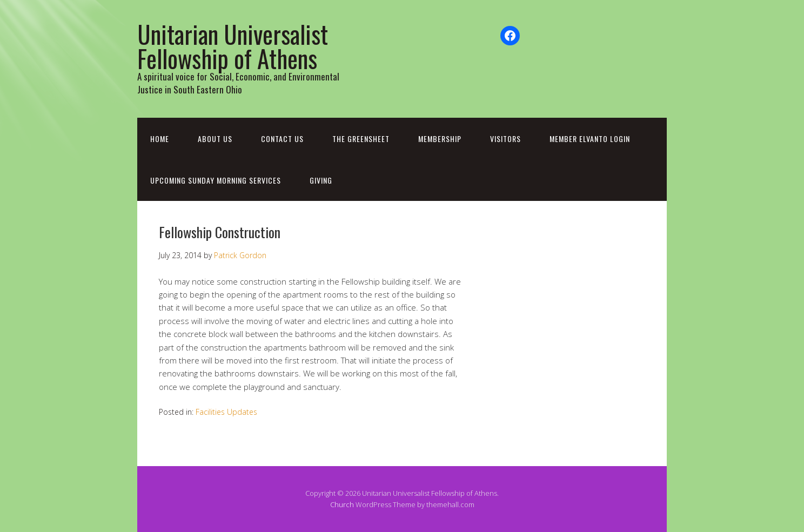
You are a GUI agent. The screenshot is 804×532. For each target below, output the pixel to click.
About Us (215, 139)
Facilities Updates (226, 412)
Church (342, 504)
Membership (440, 139)
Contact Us (282, 139)
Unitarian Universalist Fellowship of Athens (233, 46)
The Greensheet (361, 139)
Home (160, 139)
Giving (321, 180)
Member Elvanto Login (590, 139)
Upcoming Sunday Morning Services (216, 180)
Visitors (505, 139)
